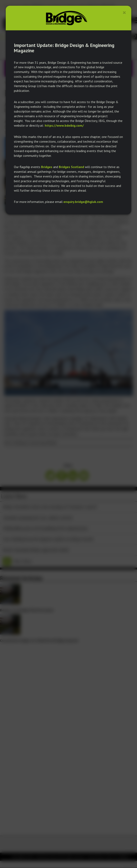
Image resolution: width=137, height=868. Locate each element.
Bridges (47, 167)
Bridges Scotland (71, 167)
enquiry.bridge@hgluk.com (83, 202)
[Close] (124, 13)
